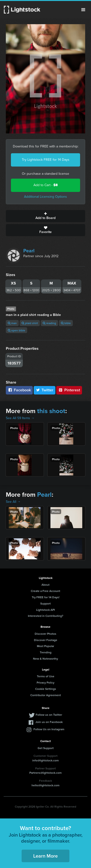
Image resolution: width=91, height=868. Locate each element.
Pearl (29, 251)
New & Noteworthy (45, 659)
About (45, 585)
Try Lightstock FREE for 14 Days (46, 160)
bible (66, 323)
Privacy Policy (45, 682)
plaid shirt (30, 323)
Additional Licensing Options (45, 197)
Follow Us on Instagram (49, 729)
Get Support (46, 748)
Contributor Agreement (46, 695)
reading (49, 323)
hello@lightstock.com (45, 785)
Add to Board (45, 216)
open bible (17, 330)
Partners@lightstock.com (45, 773)
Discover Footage (46, 640)
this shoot (51, 411)
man (12, 323)
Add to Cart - (46, 185)
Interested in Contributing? (46, 616)
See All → (13, 502)
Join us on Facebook (49, 722)
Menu (83, 10)
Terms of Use (46, 676)
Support (45, 603)
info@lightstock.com (45, 760)
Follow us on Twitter (49, 715)
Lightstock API (45, 610)
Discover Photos (45, 634)
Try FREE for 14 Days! (46, 597)
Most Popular (45, 646)
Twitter (45, 390)
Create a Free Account (45, 591)
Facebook (19, 390)
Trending (46, 652)
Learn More (45, 856)
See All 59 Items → (20, 418)
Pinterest (69, 390)
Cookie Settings (46, 689)
